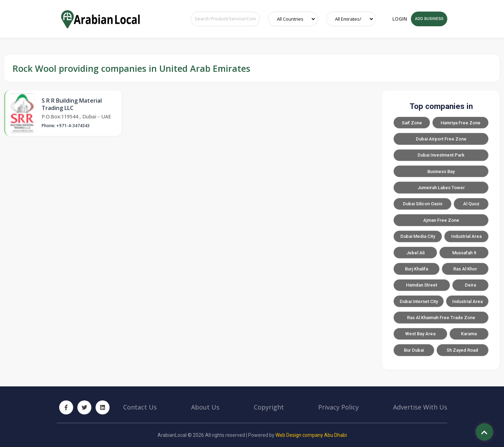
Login (400, 19)
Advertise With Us (420, 407)
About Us (205, 407)
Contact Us (140, 407)
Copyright (269, 407)
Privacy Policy (338, 407)
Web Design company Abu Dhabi (311, 435)
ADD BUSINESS (429, 19)
